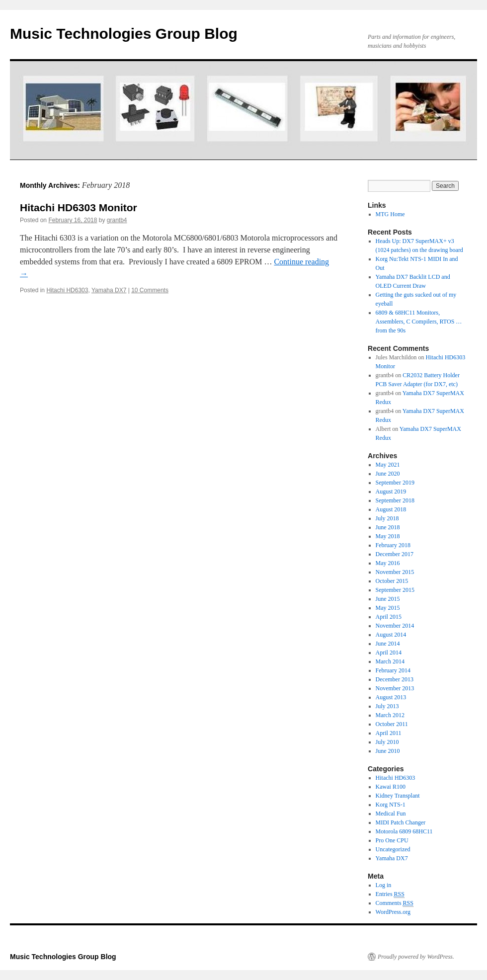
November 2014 (395, 626)
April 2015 (389, 617)
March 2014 (390, 661)
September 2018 (395, 500)
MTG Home (390, 214)
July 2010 (387, 742)
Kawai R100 (391, 787)
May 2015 (388, 608)
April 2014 (389, 653)
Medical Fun (391, 814)
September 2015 (395, 590)
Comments (395, 903)
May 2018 (388, 536)
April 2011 (389, 733)
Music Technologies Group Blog (124, 34)
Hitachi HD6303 (67, 290)
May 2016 (388, 563)
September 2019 (395, 483)
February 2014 (393, 670)
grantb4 (117, 220)
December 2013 (395, 679)
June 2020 (388, 474)
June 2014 (388, 644)
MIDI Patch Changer (401, 822)
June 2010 (388, 751)
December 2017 (395, 554)
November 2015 (395, 572)
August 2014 (391, 635)
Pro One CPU (392, 840)
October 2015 (392, 581)
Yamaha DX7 (109, 290)
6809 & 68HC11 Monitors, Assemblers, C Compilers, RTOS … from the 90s (419, 322)
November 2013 (395, 688)
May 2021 (388, 465)
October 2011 (392, 724)
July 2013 (387, 706)
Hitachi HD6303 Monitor (79, 207)
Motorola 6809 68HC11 (404, 831)
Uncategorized (393, 849)
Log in (384, 885)
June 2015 (388, 599)
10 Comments (150, 290)
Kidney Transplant (398, 796)
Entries (390, 894)
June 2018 (388, 527)
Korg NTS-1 (391, 805)
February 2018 (393, 545)
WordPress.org (393, 912)
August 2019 (391, 491)
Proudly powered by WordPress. (416, 957)
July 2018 (387, 518)
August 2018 (391, 509)
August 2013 (391, 697)
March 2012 (390, 715)
